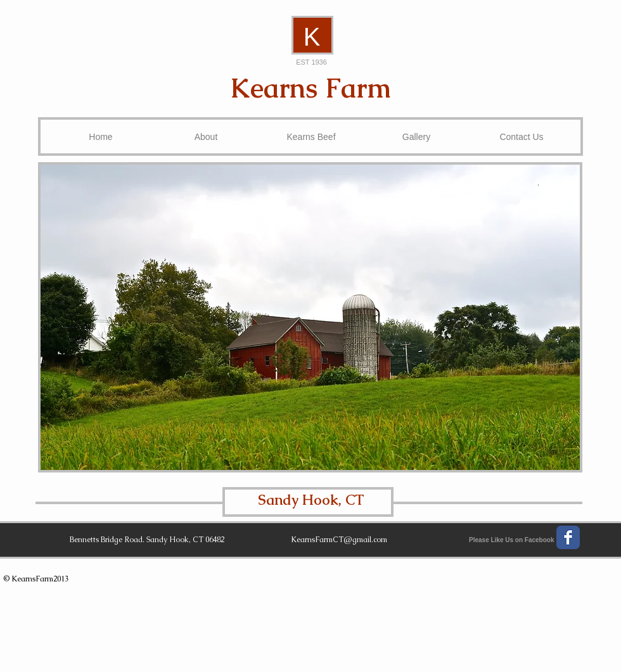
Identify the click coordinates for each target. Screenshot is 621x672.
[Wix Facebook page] (568, 537)
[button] (310, 317)
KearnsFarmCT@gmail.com (339, 540)
